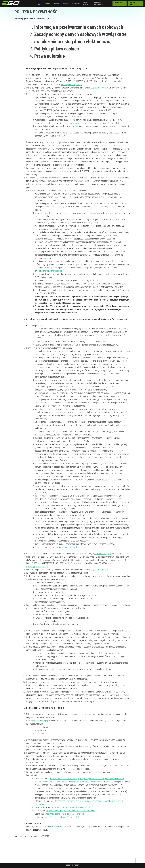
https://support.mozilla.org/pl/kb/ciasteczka (71, 807)
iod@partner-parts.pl (99, 88)
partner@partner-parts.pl (71, 85)
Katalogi (66, 3)
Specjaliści (76, 3)
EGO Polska (11, 3)
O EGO (39, 3)
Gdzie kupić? (85, 3)
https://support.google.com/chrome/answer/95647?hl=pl (71, 811)
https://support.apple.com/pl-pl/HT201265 (63, 817)
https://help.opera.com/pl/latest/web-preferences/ (66, 814)
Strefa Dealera (133, 3)
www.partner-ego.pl (78, 123)
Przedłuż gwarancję (99, 3)
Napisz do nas (118, 3)
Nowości (47, 3)
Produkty (57, 3)
